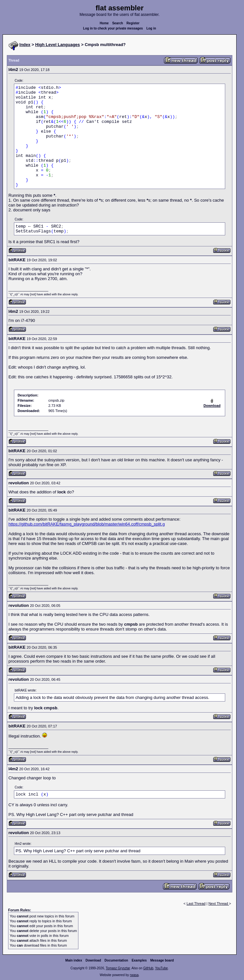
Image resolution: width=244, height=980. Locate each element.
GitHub (148, 968)
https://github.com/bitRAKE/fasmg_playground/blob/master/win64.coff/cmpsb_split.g (87, 524)
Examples (139, 960)
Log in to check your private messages (113, 28)
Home (104, 23)
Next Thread (219, 903)
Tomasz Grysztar (118, 968)
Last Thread (196, 903)
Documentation (116, 960)
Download (93, 960)
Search (117, 23)
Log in (151, 28)
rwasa (134, 975)
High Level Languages (58, 45)
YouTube (161, 968)
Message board (162, 960)
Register (133, 23)
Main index (74, 960)
